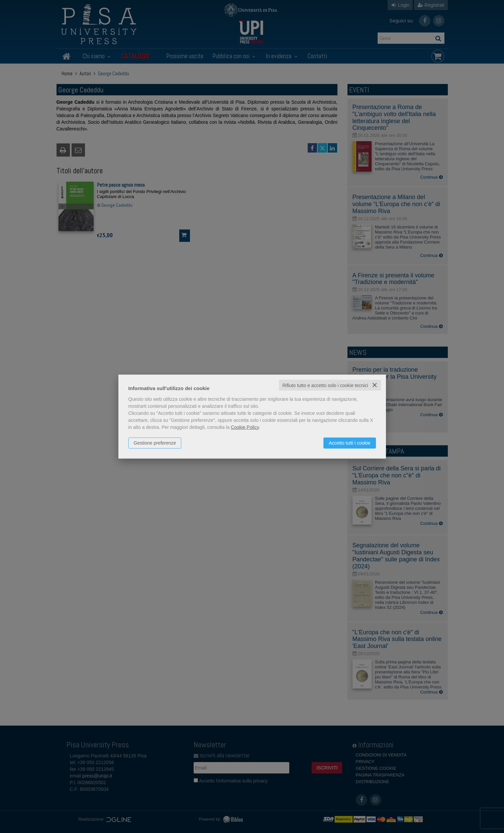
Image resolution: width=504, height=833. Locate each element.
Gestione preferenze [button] (155, 443)
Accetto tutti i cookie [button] (350, 443)
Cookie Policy (245, 427)
